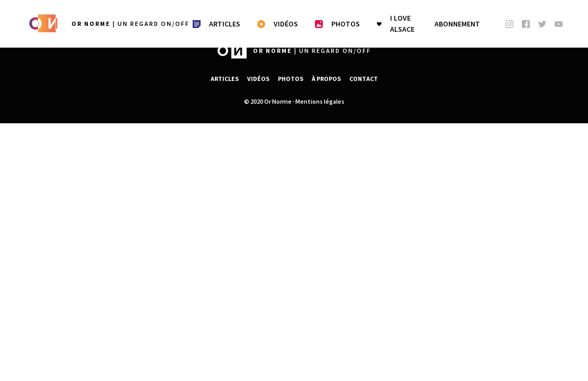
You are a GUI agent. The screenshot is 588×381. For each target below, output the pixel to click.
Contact (364, 79)
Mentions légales (320, 101)
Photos (291, 79)
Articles (225, 79)
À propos (326, 79)
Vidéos (258, 79)
